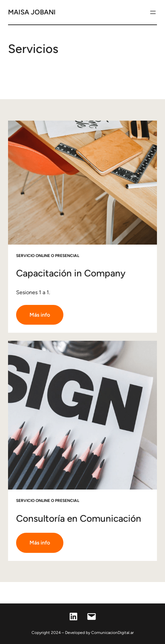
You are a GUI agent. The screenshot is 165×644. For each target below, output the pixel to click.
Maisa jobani (32, 12)
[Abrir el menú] (153, 12)
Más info (40, 315)
